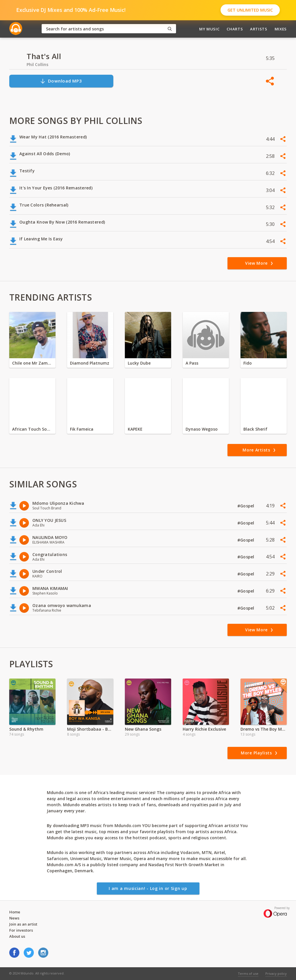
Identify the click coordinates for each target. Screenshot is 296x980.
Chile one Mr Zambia (32, 363)
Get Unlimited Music (250, 10)
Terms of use (248, 973)
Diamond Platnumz (90, 363)
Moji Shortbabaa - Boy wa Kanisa (90, 729)
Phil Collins (37, 64)
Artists (259, 29)
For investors (21, 930)
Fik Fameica (82, 429)
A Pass (192, 363)
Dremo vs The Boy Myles (264, 729)
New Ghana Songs (143, 729)
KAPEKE (135, 429)
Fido (248, 363)
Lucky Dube (139, 363)
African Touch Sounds (32, 429)
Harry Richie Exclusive (204, 729)
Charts (235, 29)
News (14, 918)
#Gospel (246, 506)
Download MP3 (61, 81)
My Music (209, 29)
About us (17, 936)
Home (15, 912)
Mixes (281, 29)
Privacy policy (276, 973)
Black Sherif (255, 429)
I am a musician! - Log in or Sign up (148, 888)
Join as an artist (23, 924)
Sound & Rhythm (26, 729)
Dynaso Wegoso (202, 429)
